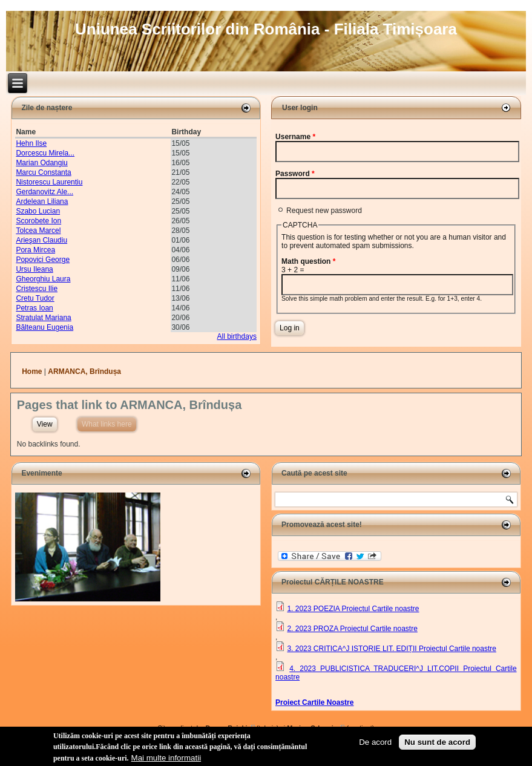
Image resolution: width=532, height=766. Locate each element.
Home (32, 372)
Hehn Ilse (31, 143)
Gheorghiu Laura (43, 279)
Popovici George (43, 260)
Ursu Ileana (34, 269)
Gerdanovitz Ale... (44, 192)
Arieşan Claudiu (41, 240)
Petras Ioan (34, 308)
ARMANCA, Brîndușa (84, 372)
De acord (375, 743)
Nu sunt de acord (437, 743)
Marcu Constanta (43, 172)
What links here (109, 423)
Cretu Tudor (35, 298)
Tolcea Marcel (38, 231)
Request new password (324, 211)
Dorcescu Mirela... (45, 153)
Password (295, 174)
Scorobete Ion (38, 221)
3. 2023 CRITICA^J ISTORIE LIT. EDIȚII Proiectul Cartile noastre (392, 649)
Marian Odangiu (41, 163)
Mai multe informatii (166, 759)
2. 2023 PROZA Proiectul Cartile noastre (352, 629)
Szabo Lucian (38, 211)
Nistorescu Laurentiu (49, 182)
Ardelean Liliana (42, 201)
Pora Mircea (35, 250)
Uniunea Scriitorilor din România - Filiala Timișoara (266, 29)
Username (295, 137)
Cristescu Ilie (37, 289)
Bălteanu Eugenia (44, 327)
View (45, 424)
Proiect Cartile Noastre (314, 702)
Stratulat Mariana (43, 318)
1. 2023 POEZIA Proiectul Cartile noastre (353, 609)
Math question (308, 261)
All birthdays (237, 336)
